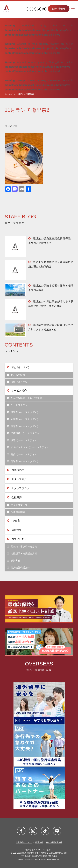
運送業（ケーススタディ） (23, 461)
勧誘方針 (14, 561)
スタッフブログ (18, 488)
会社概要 (14, 497)
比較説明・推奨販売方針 (22, 554)
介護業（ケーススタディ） (23, 419)
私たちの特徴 (16, 375)
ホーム (8, 94)
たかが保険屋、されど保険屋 (24, 398)
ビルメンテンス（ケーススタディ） (28, 447)
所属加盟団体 (16, 512)
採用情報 (14, 530)
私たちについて (18, 367)
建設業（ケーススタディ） (23, 412)
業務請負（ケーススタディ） (24, 433)
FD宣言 (14, 521)
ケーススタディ (17, 405)
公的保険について (24, 842)
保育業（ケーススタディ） (23, 426)
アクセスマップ (17, 505)
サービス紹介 (17, 390)
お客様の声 (16, 470)
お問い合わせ (59, 9)
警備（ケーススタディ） (22, 454)
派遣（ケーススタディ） (22, 440)
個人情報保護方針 (19, 568)
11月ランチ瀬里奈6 (25, 94)
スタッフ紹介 (17, 479)
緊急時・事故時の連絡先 (22, 547)
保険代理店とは (17, 382)
